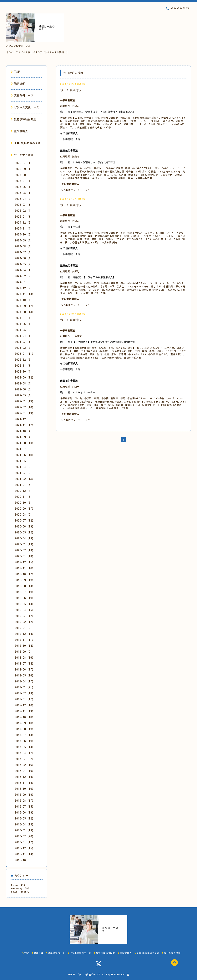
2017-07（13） (25, 735)
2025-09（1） (24, 169)
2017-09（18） (25, 723)
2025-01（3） (24, 216)
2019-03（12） (25, 616)
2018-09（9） (24, 651)
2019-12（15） (25, 562)
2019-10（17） (25, 574)
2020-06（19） (25, 526)
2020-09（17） (25, 508)
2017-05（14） (25, 747)
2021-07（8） (24, 449)
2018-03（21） (25, 687)
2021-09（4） (24, 437)
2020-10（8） (24, 502)
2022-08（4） (24, 383)
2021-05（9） (24, 461)
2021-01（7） (24, 485)
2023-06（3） (24, 324)
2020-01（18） (25, 556)
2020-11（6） (24, 497)
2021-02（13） (25, 479)
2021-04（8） (24, 467)
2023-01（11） (25, 354)
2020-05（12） (25, 532)
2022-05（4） (24, 395)
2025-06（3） (24, 187)
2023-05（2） (24, 330)
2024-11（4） (24, 228)
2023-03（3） (24, 342)
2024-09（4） (24, 240)
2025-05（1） (24, 193)
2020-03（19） (25, 544)
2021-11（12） (25, 425)
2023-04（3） (24, 336)
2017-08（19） (25, 729)
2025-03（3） (24, 205)
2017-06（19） (25, 741)
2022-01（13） (25, 413)
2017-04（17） (25, 753)
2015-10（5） (24, 860)
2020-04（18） (25, 538)
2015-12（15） (25, 848)
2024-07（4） (24, 252)
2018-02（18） (25, 693)
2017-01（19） (25, 771)
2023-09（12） (25, 306)
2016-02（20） (25, 836)
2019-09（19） (25, 580)
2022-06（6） (24, 389)
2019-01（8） (24, 628)
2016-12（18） (25, 777)
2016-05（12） (25, 818)
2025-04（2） (24, 199)
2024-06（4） (24, 258)
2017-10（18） (25, 717)
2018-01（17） (25, 699)
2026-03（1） (24, 163)
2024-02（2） (24, 276)
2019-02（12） (25, 622)
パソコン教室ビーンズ (88, 974)
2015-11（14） (25, 854)
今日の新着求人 (71, 90)
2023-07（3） (24, 318)
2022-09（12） (25, 377)
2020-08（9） (24, 514)
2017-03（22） (25, 759)
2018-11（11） (25, 640)
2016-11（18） (25, 783)
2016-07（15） (25, 806)
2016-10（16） (25, 789)
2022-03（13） (25, 401)
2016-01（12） (25, 842)
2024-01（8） (24, 282)
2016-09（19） (25, 794)
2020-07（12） (25, 520)
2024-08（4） (24, 246)
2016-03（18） (25, 830)
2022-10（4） (24, 371)
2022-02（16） (25, 407)
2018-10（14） (25, 646)
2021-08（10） (25, 443)
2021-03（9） (24, 473)
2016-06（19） (25, 812)
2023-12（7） (24, 288)
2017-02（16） (25, 765)
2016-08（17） (25, 800)
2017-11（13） (25, 711)
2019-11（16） (25, 568)
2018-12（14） (25, 634)
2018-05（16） (25, 675)
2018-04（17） (25, 681)
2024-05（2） (24, 264)
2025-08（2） (24, 175)
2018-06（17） (25, 669)
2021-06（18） (25, 455)
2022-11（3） (24, 365)
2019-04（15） (25, 610)
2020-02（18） (25, 550)
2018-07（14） (25, 663)
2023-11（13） (25, 294)
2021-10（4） (24, 431)
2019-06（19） (25, 598)
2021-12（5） (24, 419)
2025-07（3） (24, 181)
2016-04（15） (25, 824)
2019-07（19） (25, 592)
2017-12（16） (25, 705)
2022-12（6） (24, 359)
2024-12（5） (24, 222)
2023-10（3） (24, 300)
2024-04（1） (24, 270)
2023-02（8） (24, 348)
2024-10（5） (24, 234)
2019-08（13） (25, 586)
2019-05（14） (25, 604)
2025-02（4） (24, 210)
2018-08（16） (25, 657)
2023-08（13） (25, 312)
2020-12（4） (24, 491)
